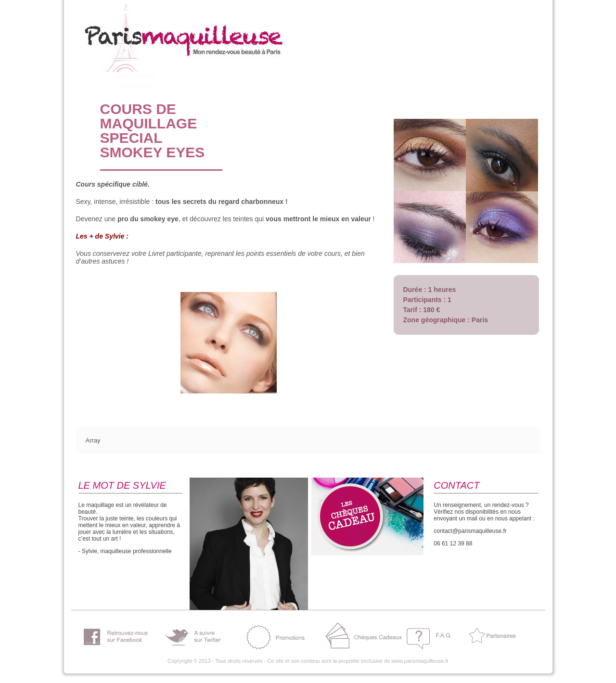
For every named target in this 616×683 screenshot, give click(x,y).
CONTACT (428, 77)
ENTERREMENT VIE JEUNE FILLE (185, 82)
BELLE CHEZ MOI (282, 77)
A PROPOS (88, 77)
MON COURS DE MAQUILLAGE (136, 82)
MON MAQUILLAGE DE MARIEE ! (233, 82)
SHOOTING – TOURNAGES (331, 82)
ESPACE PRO (379, 77)
